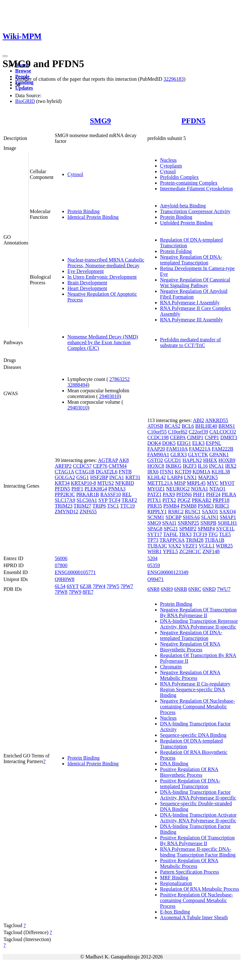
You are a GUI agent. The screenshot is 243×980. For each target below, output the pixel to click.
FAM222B (222, 449)
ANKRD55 (217, 420)
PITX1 (154, 500)
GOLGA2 (65, 477)
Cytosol (75, 174)
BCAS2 (172, 426)
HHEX (210, 460)
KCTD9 (183, 472)
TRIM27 (83, 506)
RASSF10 (111, 494)
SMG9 (100, 121)
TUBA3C (157, 546)
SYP (103, 500)
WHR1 (155, 551)
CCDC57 (82, 466)
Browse (23, 71)
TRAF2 (129, 500)
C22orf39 (198, 432)
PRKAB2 (202, 500)
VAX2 (175, 546)
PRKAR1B (88, 494)
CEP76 (100, 466)
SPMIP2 (188, 529)
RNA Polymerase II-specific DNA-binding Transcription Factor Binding (198, 852)
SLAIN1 (210, 517)
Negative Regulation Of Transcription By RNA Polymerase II (198, 613)
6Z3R (86, 586)
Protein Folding (176, 251)
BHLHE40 (206, 426)
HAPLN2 (192, 460)
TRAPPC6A (172, 540)
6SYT (73, 586)
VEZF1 (190, 546)
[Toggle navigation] (5, 56)
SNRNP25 (189, 523)
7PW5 (113, 586)
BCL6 (188, 426)
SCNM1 (156, 517)
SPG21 (171, 529)
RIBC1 (222, 506)
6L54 (60, 586)
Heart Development (87, 288)
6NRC (195, 589)
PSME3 (206, 506)
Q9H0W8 (65, 579)
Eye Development (86, 271)
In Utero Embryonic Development (102, 277)
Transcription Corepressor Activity (195, 211)
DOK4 (154, 443)
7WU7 (224, 589)
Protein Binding (84, 211)
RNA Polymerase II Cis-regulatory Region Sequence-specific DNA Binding (195, 689)
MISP (180, 483)
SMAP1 (228, 517)
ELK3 (198, 443)
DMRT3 (229, 437)
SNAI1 (169, 523)
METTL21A (160, 483)
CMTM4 (118, 466)
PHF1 (77, 489)
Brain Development (87, 283)
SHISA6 (191, 517)
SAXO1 (210, 512)
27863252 (120, 379)
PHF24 (213, 494)
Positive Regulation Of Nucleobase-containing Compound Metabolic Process (197, 900)
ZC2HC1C (190, 551)
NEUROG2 (178, 489)
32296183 (174, 79)
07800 (61, 565)
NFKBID (125, 483)
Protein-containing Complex (189, 183)
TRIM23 (64, 506)
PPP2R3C (65, 494)
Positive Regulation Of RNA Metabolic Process (189, 863)
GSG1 (83, 477)
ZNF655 (88, 512)
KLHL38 (221, 472)
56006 (61, 558)
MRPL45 (196, 483)
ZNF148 (211, 551)
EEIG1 (184, 443)
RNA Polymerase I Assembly (190, 303)
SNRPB (208, 523)
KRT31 (133, 477)
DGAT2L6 (107, 472)
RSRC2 (176, 512)
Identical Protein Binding (93, 217)
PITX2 (169, 500)
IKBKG (174, 466)
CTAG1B (85, 472)
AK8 (124, 460)
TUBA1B (215, 540)
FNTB (125, 472)
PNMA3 (117, 489)
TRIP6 (99, 506)
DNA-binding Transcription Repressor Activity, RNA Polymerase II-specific (199, 624)
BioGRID (25, 101)
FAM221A (200, 449)
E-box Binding (175, 912)
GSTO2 (155, 460)
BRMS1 (227, 426)
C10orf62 (178, 432)
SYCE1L (225, 529)
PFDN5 (193, 121)
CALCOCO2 (223, 432)
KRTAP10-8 (84, 483)
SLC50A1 (87, 500)
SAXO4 (228, 512)
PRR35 (155, 506)
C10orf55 (157, 432)
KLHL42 (157, 477)
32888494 (78, 385)
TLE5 (225, 534)
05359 (154, 565)
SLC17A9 (65, 500)
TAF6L (171, 534)
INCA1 (117, 477)
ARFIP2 (63, 466)
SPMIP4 (206, 529)
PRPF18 (221, 500)
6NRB (181, 589)
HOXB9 (227, 460)
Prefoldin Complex (179, 177)
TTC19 (128, 506)
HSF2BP (99, 477)
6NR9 (167, 589)
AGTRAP (108, 460)
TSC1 (113, 506)
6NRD (209, 589)
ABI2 (199, 420)
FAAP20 (156, 449)
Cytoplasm (171, 166)
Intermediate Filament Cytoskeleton (196, 189)
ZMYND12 (67, 512)
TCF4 (114, 500)
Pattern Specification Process (190, 872)
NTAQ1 (218, 489)
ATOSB (155, 426)
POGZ (184, 500)
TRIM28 (195, 540)
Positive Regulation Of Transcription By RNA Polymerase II (197, 841)
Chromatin (171, 667)
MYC (213, 483)
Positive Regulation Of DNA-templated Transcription (190, 784)
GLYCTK (198, 455)
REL (127, 494)
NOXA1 (199, 489)
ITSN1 (167, 472)
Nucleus (168, 160)
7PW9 (75, 592)
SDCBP (173, 517)
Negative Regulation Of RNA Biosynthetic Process (190, 647)
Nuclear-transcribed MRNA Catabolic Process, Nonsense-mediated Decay (106, 263)
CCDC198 (158, 437)
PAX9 (169, 494)
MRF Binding (174, 878)
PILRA (229, 494)
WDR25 (224, 546)
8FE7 (88, 592)
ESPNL (214, 443)
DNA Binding (174, 764)
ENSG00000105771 (75, 572)
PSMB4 (171, 506)
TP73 (153, 540)
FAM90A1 (158, 455)
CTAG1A (64, 472)
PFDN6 (184, 494)
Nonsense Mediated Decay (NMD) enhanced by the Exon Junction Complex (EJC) (103, 342)
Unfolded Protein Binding (186, 223)
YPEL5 (170, 551)
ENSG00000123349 (168, 572)
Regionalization (176, 883)
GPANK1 (219, 455)
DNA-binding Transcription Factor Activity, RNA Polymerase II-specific (198, 795)
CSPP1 (212, 437)
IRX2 (231, 466)
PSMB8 (189, 506)
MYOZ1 (156, 489)
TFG (213, 534)
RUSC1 (193, 512)
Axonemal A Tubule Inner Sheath (194, 917)
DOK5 (169, 443)
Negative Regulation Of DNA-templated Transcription (191, 260)
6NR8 (153, 589)
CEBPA (178, 437)
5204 (153, 558)
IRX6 (153, 472)
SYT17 (155, 534)
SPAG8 (155, 529)
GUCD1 (173, 460)
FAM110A (177, 449)
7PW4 (99, 586)
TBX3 (185, 534)
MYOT (227, 483)
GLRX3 (179, 455)
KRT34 (62, 483)
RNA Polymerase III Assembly (192, 320)
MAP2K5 (208, 477)
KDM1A (201, 472)
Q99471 (156, 579)
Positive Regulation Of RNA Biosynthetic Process (189, 772)
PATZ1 (155, 494)
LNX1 (190, 477)
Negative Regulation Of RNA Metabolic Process (190, 675)
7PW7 (127, 586)
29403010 (109, 396)
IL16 (203, 466)
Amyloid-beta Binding (183, 206)
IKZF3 (190, 466)
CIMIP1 (195, 437)
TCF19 (200, 534)
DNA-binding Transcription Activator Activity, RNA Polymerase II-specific (198, 818)
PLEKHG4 (96, 489)
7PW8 (61, 592)
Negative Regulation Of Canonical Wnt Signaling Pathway (195, 283)
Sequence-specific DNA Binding (193, 735)
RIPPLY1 (157, 512)
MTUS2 (105, 483)
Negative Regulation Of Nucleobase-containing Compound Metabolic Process (198, 707)
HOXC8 (156, 466)
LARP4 (175, 477)
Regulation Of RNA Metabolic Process (200, 889)
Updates (24, 88)
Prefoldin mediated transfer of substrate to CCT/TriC (190, 342)
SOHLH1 (227, 523)
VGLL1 (207, 546)
